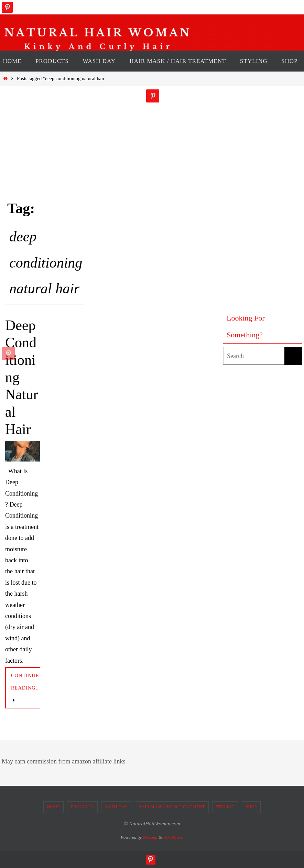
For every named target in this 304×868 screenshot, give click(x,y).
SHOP (251, 807)
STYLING (225, 807)
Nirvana (150, 837)
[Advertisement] (251, 193)
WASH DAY (116, 807)
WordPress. (173, 837)
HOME (53, 807)
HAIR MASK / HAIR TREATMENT (172, 807)
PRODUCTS (82, 807)
